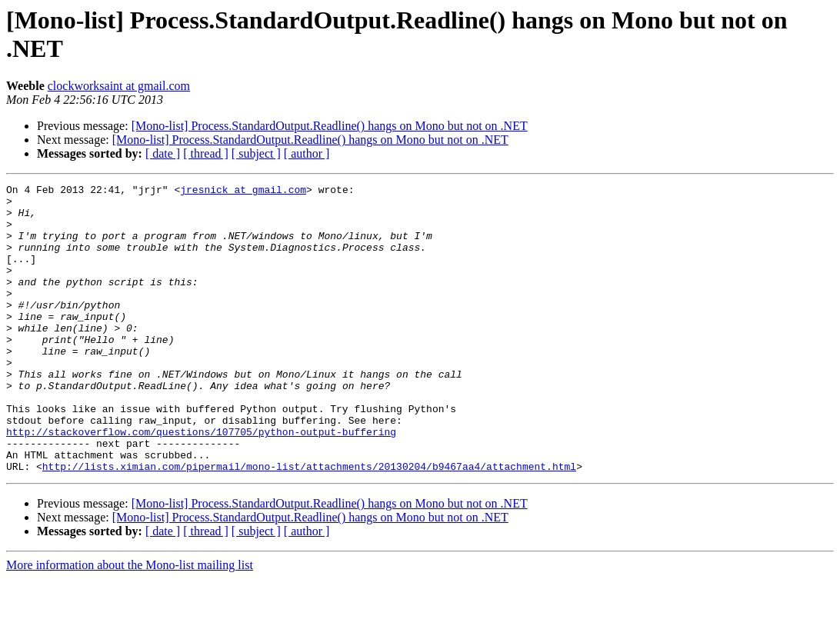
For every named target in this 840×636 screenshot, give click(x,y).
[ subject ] (256, 153)
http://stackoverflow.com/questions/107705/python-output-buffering (201, 482)
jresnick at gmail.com (243, 191)
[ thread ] (206, 153)
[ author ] (307, 153)
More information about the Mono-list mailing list (130, 623)
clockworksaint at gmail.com (119, 86)
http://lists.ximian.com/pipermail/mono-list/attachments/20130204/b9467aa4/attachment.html (309, 524)
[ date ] (163, 153)
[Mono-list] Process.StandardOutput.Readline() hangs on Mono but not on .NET (330, 126)
